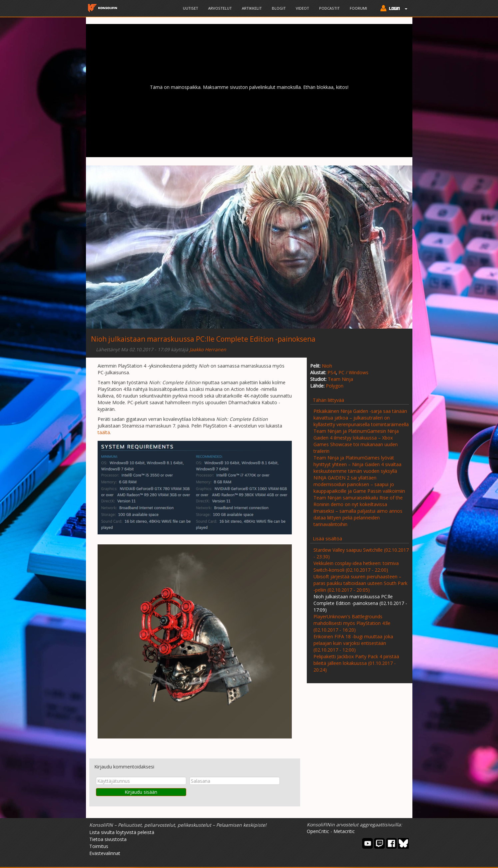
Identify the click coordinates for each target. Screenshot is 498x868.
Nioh (327, 366)
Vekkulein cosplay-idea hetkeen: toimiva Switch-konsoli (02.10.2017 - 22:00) (356, 567)
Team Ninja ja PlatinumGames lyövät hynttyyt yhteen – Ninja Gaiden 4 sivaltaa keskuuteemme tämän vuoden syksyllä (357, 464)
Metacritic (344, 831)
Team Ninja (340, 379)
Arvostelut (220, 8)
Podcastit (329, 8)
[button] (392, 9)
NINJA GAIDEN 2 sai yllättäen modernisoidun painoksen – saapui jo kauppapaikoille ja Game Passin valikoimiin (359, 484)
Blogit (279, 8)
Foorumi (358, 8)
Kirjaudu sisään (141, 792)
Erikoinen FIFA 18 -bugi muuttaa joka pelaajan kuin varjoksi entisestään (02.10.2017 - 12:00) (353, 643)
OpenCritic (318, 831)
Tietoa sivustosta (108, 839)
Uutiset (191, 8)
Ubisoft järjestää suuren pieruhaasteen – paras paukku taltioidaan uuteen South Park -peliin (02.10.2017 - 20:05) (360, 583)
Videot (302, 8)
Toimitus (99, 846)
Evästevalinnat (105, 853)
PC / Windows (353, 372)
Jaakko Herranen (208, 349)
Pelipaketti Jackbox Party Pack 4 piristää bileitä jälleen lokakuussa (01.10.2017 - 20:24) (356, 663)
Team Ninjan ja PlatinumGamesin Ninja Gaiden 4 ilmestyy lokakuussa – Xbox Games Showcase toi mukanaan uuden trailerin (356, 441)
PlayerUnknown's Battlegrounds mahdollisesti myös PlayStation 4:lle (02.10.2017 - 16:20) (352, 623)
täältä (104, 432)
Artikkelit (252, 8)
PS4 (332, 372)
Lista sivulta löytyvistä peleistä (122, 832)
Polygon (335, 386)
